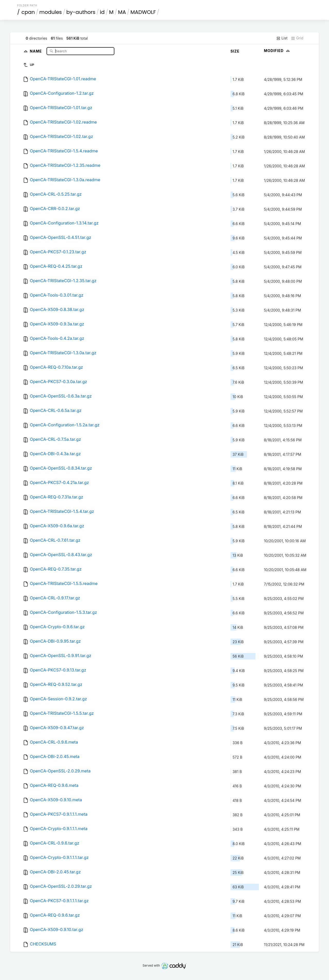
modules (51, 12)
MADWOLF (143, 12)
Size (235, 51)
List (282, 38)
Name (36, 51)
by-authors (81, 12)
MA (122, 12)
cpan (28, 12)
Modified (277, 51)
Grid (297, 38)
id (102, 12)
